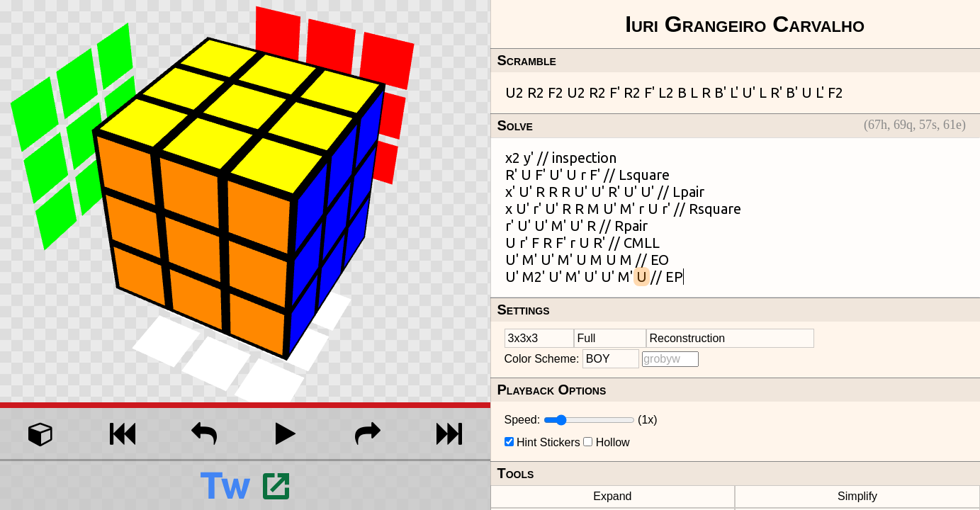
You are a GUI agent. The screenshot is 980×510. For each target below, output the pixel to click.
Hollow (613, 442)
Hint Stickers (548, 442)
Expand (612, 496)
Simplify (857, 496)
